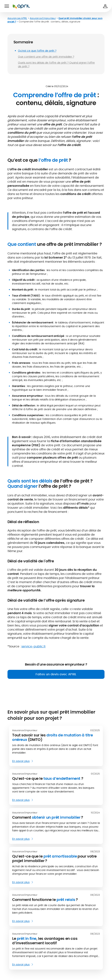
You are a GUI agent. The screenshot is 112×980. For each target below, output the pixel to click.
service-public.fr (34, 646)
